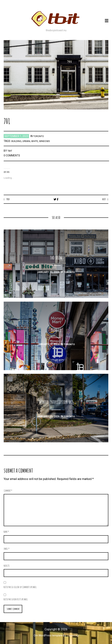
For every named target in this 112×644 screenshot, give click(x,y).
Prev (8, 199)
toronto (39, 136)
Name (6, 532)
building (17, 141)
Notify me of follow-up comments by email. (20, 587)
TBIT (10, 151)
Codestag (74, 636)
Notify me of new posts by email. (16, 600)
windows (47, 141)
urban (27, 141)
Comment (8, 491)
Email (7, 549)
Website (7, 566)
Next (103, 199)
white (36, 141)
